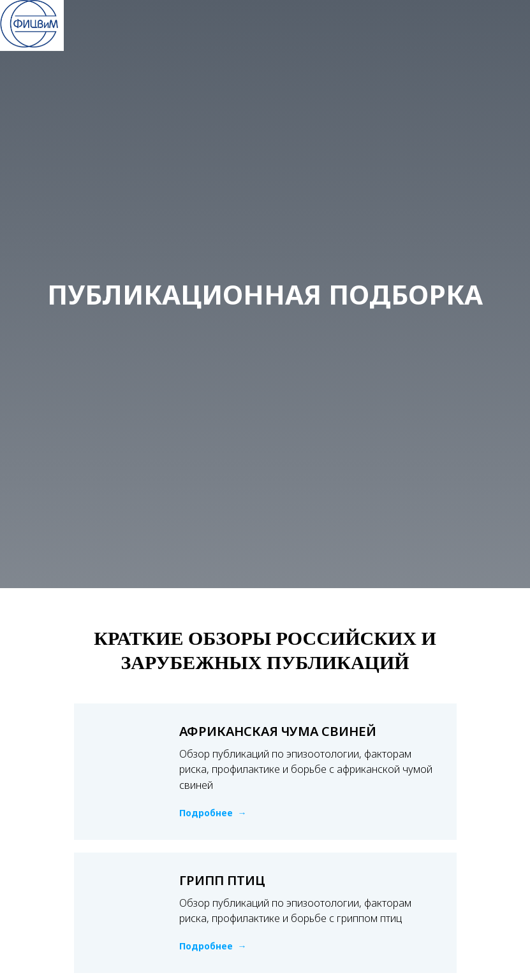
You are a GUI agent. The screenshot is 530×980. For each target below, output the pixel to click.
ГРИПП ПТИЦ (222, 880)
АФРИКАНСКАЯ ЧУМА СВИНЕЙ (278, 731)
